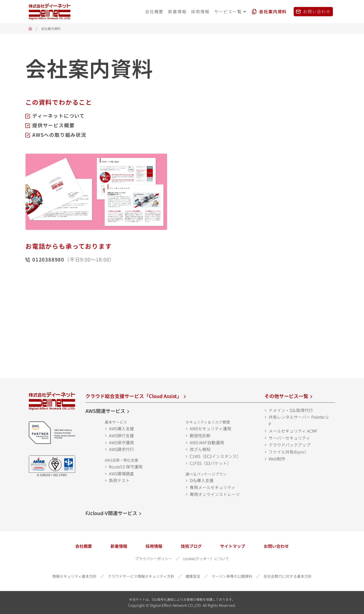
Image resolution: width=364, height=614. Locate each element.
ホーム (30, 30)
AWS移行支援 (121, 435)
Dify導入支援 (202, 480)
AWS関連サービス (105, 411)
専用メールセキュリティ (213, 487)
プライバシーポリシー (153, 558)
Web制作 (277, 459)
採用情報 (154, 546)
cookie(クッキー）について (206, 558)
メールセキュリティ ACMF (293, 431)
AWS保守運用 (121, 442)
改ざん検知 (200, 449)
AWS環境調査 (121, 474)
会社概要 (84, 546)
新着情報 (119, 546)
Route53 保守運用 (126, 467)
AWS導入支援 (121, 428)
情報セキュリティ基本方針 (74, 576)
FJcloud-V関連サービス (111, 513)
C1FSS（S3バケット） (210, 463)
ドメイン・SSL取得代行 (291, 410)
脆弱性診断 (200, 435)
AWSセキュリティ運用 (210, 428)
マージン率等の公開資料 (232, 576)
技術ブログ (191, 546)
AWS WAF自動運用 (207, 442)
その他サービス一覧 (286, 396)
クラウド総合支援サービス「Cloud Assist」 (134, 396)
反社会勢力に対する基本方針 (288, 576)
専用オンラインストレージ (215, 494)
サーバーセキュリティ (289, 438)
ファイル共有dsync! (287, 452)
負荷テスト (119, 480)
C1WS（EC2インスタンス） (215, 456)
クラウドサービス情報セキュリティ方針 (141, 576)
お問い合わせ (276, 546)
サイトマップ (233, 546)
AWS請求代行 (121, 449)
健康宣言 (193, 576)
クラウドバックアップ (289, 445)
